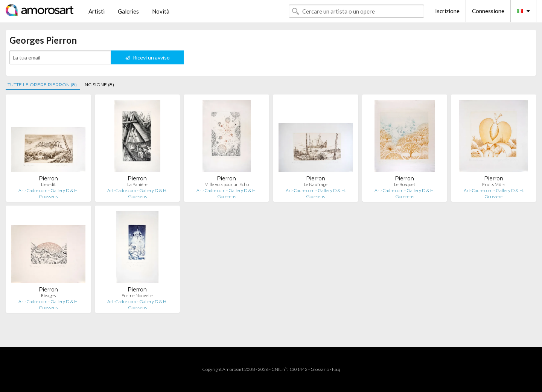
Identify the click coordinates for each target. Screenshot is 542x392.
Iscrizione (447, 11)
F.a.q (336, 369)
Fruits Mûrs (494, 184)
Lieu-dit (48, 184)
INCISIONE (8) (99, 85)
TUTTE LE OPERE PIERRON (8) (42, 85)
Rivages (48, 295)
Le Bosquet (405, 184)
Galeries (128, 11)
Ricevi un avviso (148, 57)
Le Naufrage (316, 184)
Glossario (320, 369)
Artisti (97, 11)
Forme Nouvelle (137, 295)
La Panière (137, 184)
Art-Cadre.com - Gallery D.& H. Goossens (48, 193)
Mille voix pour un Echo (227, 184)
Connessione (488, 11)
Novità (161, 11)
